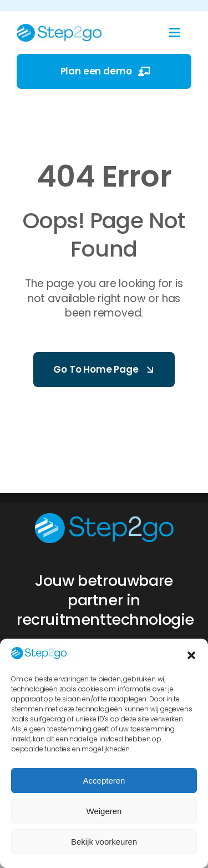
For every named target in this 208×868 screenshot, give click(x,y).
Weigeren (104, 811)
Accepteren (104, 781)
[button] (191, 655)
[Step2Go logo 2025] (59, 28)
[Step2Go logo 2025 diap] (104, 518)
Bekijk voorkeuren (104, 842)
